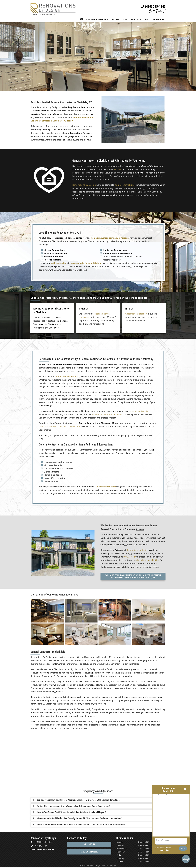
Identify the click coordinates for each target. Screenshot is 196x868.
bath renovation (59, 263)
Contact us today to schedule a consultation (59, 427)
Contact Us (158, 19)
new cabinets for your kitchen (86, 263)
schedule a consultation (147, 560)
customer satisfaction (139, 411)
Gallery (115, 19)
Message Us (89, 845)
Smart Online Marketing (166, 849)
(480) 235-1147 (153, 6)
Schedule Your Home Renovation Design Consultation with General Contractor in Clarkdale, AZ (133, 576)
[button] (99, 800)
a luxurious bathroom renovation (107, 414)
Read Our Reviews (89, 853)
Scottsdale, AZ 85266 (42, 842)
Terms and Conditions (109, 867)
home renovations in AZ (68, 376)
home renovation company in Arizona (110, 238)
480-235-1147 (129, 556)
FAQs (147, 19)
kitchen (118, 169)
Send (183, 848)
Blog (125, 19)
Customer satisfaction (136, 314)
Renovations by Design (137, 549)
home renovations (125, 185)
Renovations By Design (84, 185)
